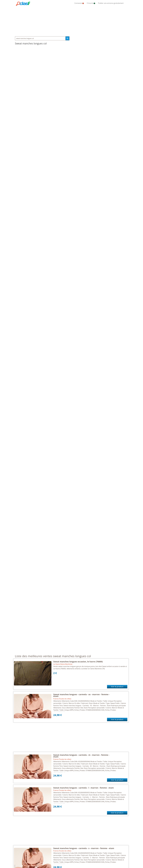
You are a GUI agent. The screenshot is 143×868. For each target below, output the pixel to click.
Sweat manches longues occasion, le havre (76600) (78, 662)
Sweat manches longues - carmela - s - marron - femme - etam (84, 848)
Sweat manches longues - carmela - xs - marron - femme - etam (81, 695)
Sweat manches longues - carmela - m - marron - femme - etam (81, 756)
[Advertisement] (71, 21)
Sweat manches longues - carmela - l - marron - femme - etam (84, 788)
